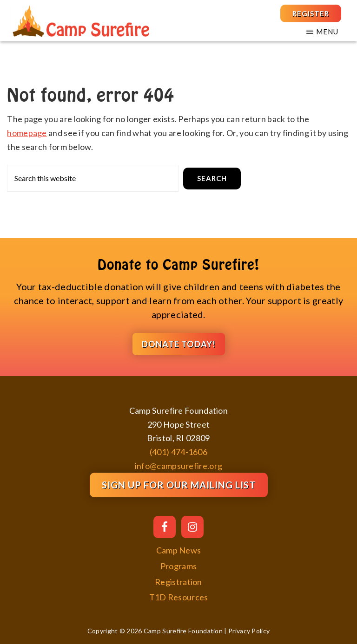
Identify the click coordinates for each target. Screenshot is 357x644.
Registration (178, 582)
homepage (27, 133)
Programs (178, 566)
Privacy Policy (249, 631)
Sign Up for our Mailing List (179, 485)
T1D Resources (179, 597)
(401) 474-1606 (178, 452)
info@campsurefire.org (178, 466)
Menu (327, 32)
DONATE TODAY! (179, 344)
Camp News (179, 550)
